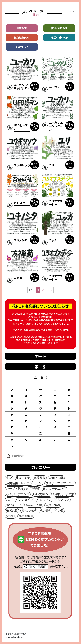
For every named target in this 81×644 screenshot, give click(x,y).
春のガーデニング (54, 489)
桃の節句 (46, 511)
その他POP (22, 47)
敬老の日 (12, 511)
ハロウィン (44, 500)
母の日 (59, 511)
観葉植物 (40, 478)
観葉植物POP (22, 37)
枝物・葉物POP (59, 28)
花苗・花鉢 (56, 478)
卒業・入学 (35, 505)
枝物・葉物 (23, 478)
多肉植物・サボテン (19, 483)
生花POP (22, 28)
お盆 (9, 500)
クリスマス (62, 500)
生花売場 (33, 489)
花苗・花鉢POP (59, 37)
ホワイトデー (15, 505)
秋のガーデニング (18, 494)
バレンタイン (24, 500)
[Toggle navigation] (73, 8)
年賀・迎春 (53, 505)
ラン (39, 483)
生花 (9, 478)
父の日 (11, 516)
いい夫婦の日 (42, 494)
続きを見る (35, 87)
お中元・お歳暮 (64, 494)
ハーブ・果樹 (15, 489)
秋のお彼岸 (26, 516)
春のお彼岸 (29, 511)
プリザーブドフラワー (60, 483)
